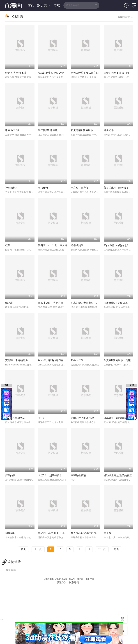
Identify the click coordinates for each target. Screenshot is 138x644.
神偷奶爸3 (11, 188)
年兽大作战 (77, 360)
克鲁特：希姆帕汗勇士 (18, 360)
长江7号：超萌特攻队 (50, 475)
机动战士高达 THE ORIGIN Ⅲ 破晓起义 (60, 533)
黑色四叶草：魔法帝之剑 (85, 73)
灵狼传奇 (43, 188)
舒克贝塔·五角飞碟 (16, 73)
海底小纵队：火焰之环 (51, 303)
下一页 (102, 549)
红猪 (8, 245)
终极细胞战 (77, 245)
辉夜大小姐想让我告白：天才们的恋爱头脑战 (96, 533)
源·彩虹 (9, 303)
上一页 (38, 549)
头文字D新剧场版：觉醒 (117, 360)
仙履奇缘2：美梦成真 (116, 303)
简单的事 (10, 475)
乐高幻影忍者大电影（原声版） (88, 303)
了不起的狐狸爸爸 (15, 418)
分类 (44, 5)
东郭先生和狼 (78, 475)
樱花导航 (11, 570)
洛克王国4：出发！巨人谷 (53, 245)
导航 (57, 5)
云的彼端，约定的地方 (116, 245)
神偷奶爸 (109, 130)
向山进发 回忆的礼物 (82, 418)
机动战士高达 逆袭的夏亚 (118, 475)
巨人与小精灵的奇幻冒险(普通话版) (58, 360)
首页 (31, 5)
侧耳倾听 (10, 533)
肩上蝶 (107, 533)
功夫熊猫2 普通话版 (82, 130)
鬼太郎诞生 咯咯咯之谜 (51, 73)
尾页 (116, 549)
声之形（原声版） (81, 188)
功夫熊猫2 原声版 (48, 130)
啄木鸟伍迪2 (12, 130)
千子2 (41, 418)
